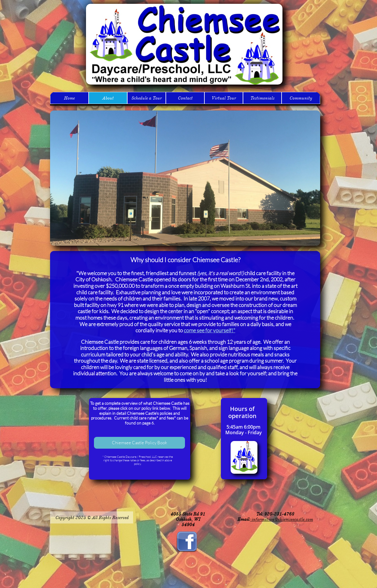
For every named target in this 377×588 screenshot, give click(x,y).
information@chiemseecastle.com (282, 519)
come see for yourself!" (210, 330)
